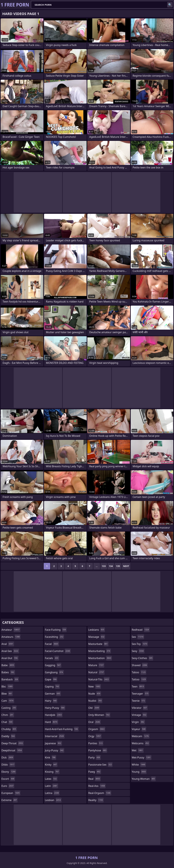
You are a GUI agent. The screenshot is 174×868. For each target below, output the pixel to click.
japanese (53, 743)
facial (52, 644)
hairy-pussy (55, 708)
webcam (141, 736)
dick (8, 757)
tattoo (139, 679)
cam (8, 701)
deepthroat (12, 750)
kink (51, 757)
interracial (55, 736)
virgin (138, 722)
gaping (52, 686)
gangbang (54, 672)
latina (52, 793)
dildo (8, 765)
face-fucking (56, 630)
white (139, 765)
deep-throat (13, 743)
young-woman (144, 779)
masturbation (100, 658)
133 (104, 566)
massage (97, 637)
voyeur (139, 729)
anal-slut (10, 658)
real (95, 779)
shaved (140, 665)
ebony (9, 772)
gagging (53, 665)
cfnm (8, 715)
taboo (139, 672)
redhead (141, 630)
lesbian (53, 800)
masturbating (100, 651)
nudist (95, 701)
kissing (52, 772)
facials (52, 658)
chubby (9, 729)
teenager (140, 694)
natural (96, 672)
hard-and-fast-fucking (62, 729)
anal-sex (10, 651)
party (95, 757)
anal (8, 644)
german (53, 694)
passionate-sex (100, 765)
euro (8, 786)
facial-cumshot (58, 651)
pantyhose (98, 750)
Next (126, 566)
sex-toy (140, 644)
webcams (141, 743)
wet (138, 750)
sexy (138, 651)
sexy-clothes (142, 658)
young (139, 772)
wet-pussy (142, 757)
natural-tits (99, 679)
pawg (95, 772)
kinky (51, 765)
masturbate (98, 644)
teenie (139, 701)
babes (8, 672)
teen (138, 686)
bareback (10, 679)
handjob (54, 715)
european (11, 793)
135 (118, 566)
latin (51, 786)
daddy (8, 736)
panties (96, 743)
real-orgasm (100, 793)
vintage (139, 715)
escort (8, 779)
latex (51, 779)
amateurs (11, 637)
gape (51, 679)
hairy (51, 701)
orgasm (97, 729)
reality (96, 800)
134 (111, 566)
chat (7, 722)
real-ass (97, 786)
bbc (7, 686)
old (94, 708)
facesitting (54, 637)
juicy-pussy (55, 750)
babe (8, 665)
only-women (99, 715)
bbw (7, 694)
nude (95, 694)
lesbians (97, 630)
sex (138, 637)
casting (9, 708)
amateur (11, 630)
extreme (10, 800)
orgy (95, 736)
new (95, 686)
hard (51, 722)
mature (96, 665)
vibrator (140, 708)
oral (95, 722)
